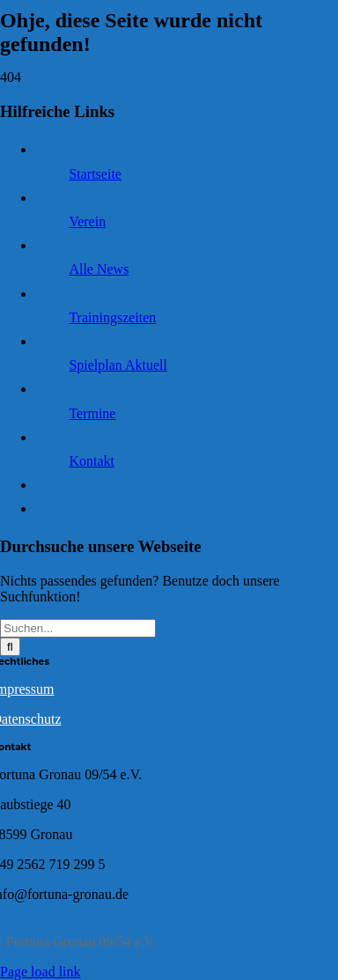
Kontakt (92, 461)
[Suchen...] (78, 628)
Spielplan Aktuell (118, 365)
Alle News (99, 269)
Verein (87, 221)
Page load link (40, 972)
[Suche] (10, 647)
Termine (92, 413)
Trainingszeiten (112, 317)
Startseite (95, 174)
